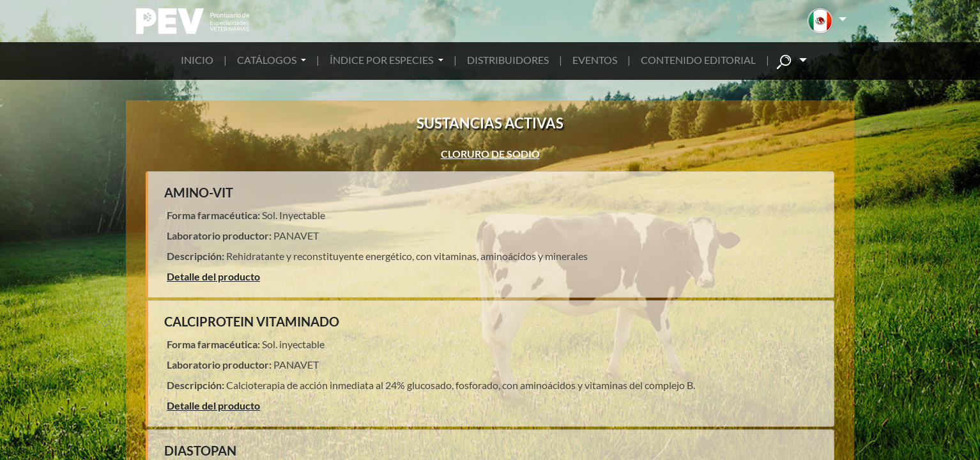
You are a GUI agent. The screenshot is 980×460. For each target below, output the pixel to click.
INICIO (197, 60)
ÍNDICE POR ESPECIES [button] (382, 60)
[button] (827, 21)
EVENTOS (595, 60)
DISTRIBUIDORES (508, 60)
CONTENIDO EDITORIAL (698, 60)
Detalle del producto (213, 276)
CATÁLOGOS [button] (268, 60)
